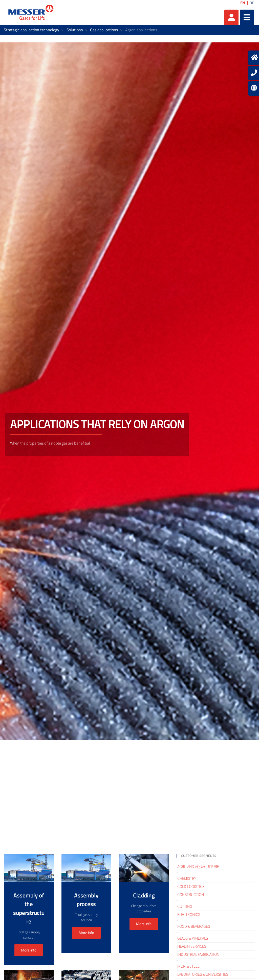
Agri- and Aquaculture (198, 867)
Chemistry (187, 879)
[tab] (216, 856)
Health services (192, 946)
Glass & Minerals (193, 938)
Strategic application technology (31, 30)
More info (29, 950)
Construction (191, 895)
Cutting (185, 907)
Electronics (189, 915)
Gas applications (104, 30)
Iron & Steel (188, 966)
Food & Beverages (194, 926)
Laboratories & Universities (203, 974)
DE (252, 3)
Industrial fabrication (198, 955)
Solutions (75, 30)
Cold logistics (191, 887)
